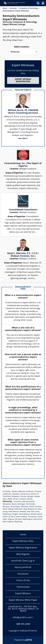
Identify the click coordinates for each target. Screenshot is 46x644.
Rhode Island (36, 514)
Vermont (18, 519)
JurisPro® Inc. (31, 631)
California (7, 494)
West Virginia (8, 522)
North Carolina (35, 507)
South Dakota (21, 517)
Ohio (37, 512)
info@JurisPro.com (22, 618)
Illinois (16, 499)
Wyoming (18, 522)
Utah (5, 519)
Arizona (38, 492)
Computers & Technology (28, 8)
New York (31, 512)
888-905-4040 (23, 624)
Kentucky (13, 8)
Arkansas (30, 492)
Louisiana (17, 502)
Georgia (30, 497)
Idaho (10, 499)
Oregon (15, 514)
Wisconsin (38, 519)
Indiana (23, 499)
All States (7, 492)
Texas (40, 517)
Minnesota (31, 504)
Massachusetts (28, 502)
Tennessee (32, 517)
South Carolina (9, 517)
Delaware (15, 497)
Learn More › (23, 139)
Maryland (7, 504)
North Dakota (8, 509)
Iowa (5, 499)
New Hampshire (30, 509)
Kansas (30, 499)
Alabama (22, 492)
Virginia (11, 519)
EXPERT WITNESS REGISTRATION (23, 81)
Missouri (6, 507)
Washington (28, 519)
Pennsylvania (25, 514)
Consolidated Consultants (23, 210)
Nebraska (19, 509)
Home (5, 8)
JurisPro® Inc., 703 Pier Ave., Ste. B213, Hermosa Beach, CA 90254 (23, 609)
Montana (25, 507)
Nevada (23, 512)
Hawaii (37, 497)
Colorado (15, 494)
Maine (14, 504)
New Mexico (14, 512)
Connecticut (25, 494)
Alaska (14, 492)
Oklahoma (7, 514)
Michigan (21, 504)
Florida (23, 497)
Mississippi (15, 507)
